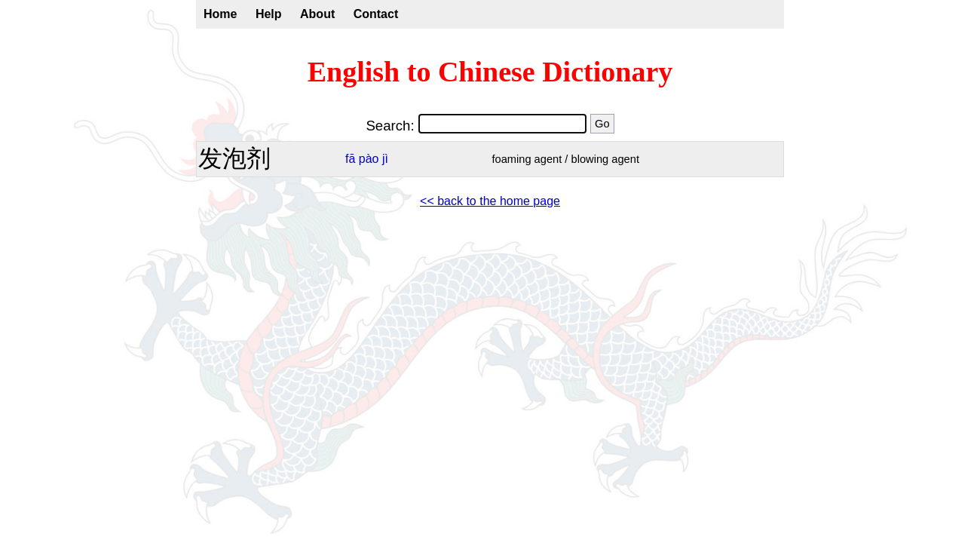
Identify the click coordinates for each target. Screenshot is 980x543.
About (317, 14)
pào (369, 159)
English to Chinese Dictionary (490, 72)
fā (350, 159)
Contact (376, 14)
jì (385, 159)
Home (220, 14)
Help (269, 14)
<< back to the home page (490, 201)
